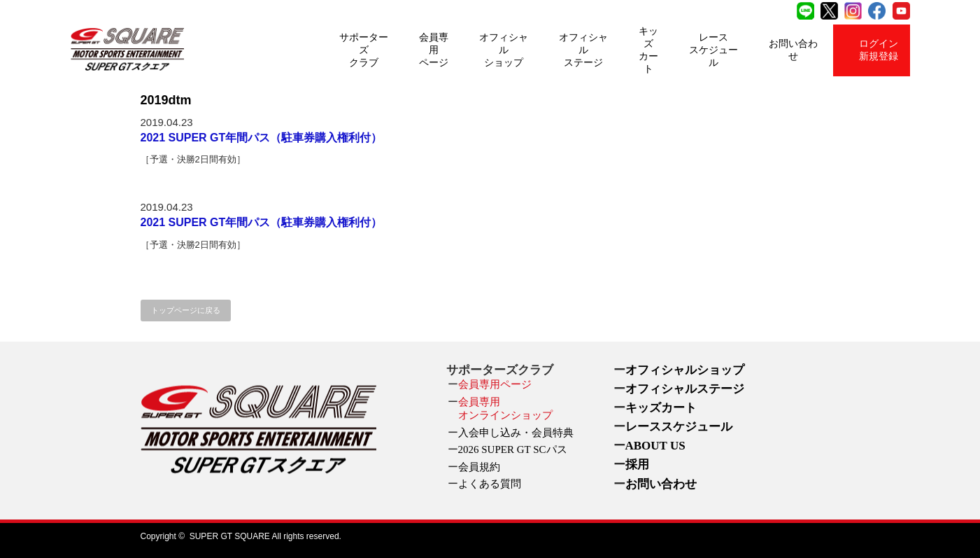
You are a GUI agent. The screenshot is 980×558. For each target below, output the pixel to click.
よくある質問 (490, 484)
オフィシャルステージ (583, 50)
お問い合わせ (793, 50)
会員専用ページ (434, 50)
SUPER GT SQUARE (230, 536)
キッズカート (648, 50)
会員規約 (479, 467)
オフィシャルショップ (504, 50)
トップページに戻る (186, 310)
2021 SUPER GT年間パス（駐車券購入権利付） (262, 138)
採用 (637, 465)
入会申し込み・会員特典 (516, 433)
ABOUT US (655, 446)
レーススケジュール (713, 50)
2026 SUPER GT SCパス (513, 449)
